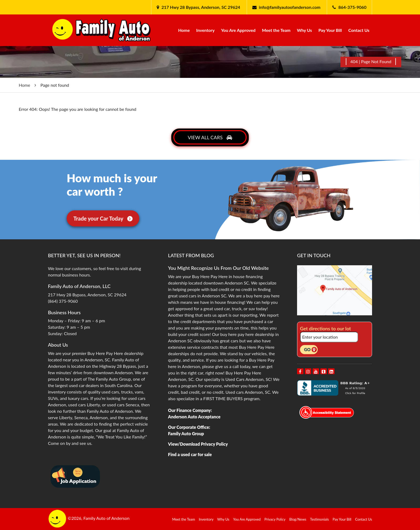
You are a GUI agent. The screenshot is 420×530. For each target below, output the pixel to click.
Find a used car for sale (190, 454)
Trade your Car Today (103, 218)
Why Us (305, 30)
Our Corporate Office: (189, 427)
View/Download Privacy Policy (198, 444)
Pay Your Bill (330, 30)
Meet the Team (276, 30)
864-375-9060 (352, 7)
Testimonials (320, 519)
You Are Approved (238, 30)
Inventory (206, 30)
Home (184, 30)
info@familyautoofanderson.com (290, 7)
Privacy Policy (275, 519)
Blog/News (298, 519)
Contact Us (359, 30)
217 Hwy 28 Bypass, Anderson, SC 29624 (200, 7)
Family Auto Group (186, 434)
